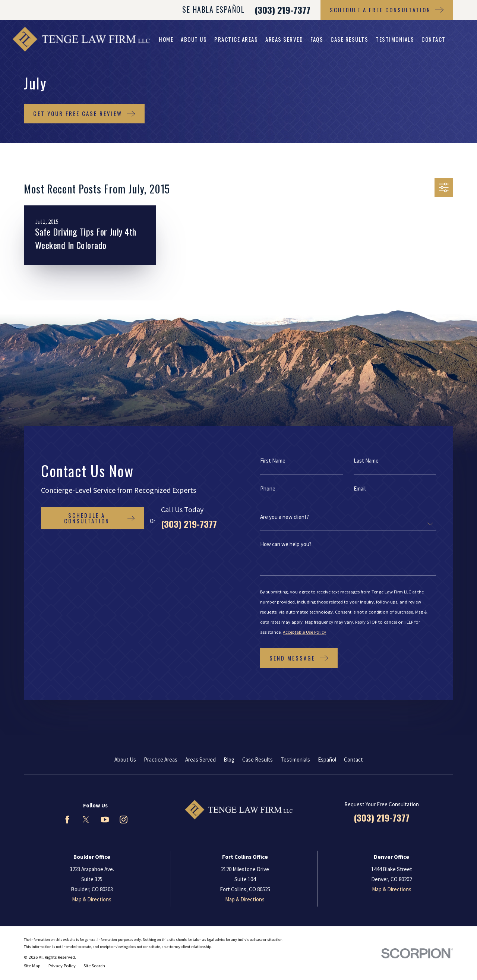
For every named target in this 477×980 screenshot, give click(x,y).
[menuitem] (32, 966)
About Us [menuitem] (194, 39)
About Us (125, 760)
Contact (353, 760)
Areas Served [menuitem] (284, 39)
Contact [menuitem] (434, 39)
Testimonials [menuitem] (395, 39)
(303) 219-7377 (282, 10)
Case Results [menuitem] (349, 39)
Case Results (258, 760)
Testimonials (295, 760)
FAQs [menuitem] (317, 39)
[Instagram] (124, 820)
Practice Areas (161, 760)
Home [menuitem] (166, 39)
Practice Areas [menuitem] (236, 39)
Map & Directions (92, 899)
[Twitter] (86, 820)
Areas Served (200, 760)
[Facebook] (67, 820)
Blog (229, 760)
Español (327, 760)
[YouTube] (105, 820)
